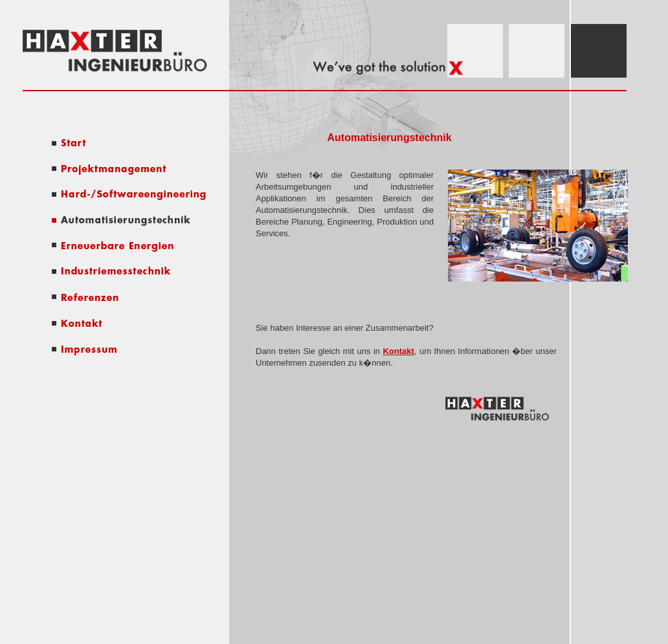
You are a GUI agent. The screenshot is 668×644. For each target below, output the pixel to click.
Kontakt (398, 351)
